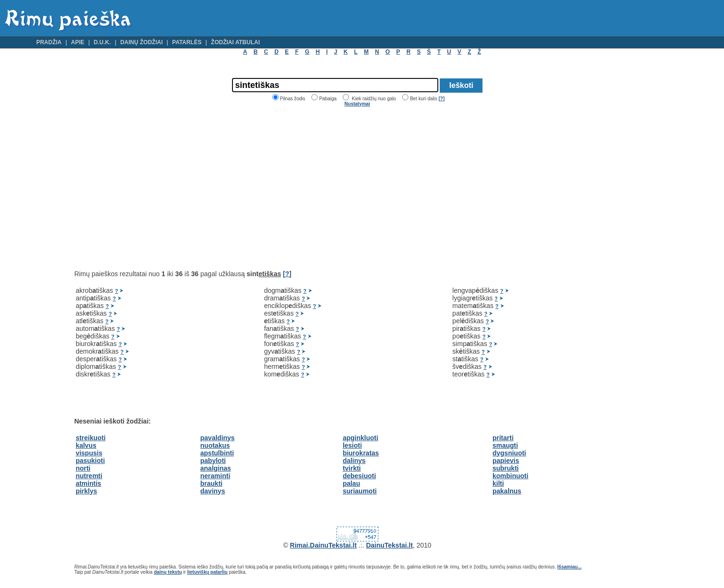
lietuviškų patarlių (208, 572)
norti (83, 468)
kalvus (86, 445)
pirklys (86, 491)
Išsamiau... (569, 567)
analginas (216, 468)
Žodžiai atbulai (236, 42)
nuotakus (215, 445)
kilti (498, 483)
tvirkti (352, 468)
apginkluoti (361, 438)
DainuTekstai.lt (390, 545)
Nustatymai (357, 104)
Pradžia (49, 42)
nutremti (89, 476)
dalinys (354, 461)
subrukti (506, 468)
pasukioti (90, 461)
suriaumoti (360, 491)
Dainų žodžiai (141, 42)
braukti (211, 483)
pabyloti (213, 461)
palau (352, 483)
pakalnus (507, 491)
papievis (506, 461)
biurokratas (361, 453)
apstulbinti (217, 453)
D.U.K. (102, 42)
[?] (441, 99)
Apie (77, 42)
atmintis (88, 483)
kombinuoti (510, 476)
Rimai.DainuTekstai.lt (323, 545)
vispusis (89, 453)
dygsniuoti (509, 453)
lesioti (352, 445)
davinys (212, 491)
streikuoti (91, 438)
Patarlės (187, 42)
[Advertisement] (154, 188)
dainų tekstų (168, 572)
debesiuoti (359, 476)
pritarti (503, 438)
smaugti (505, 445)
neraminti (215, 476)
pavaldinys (217, 438)
